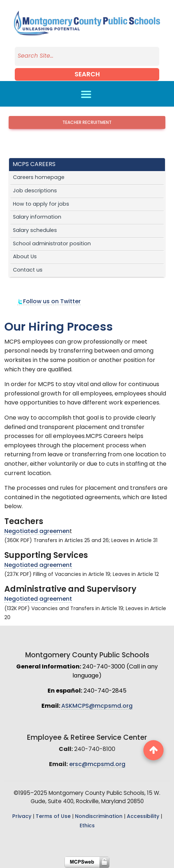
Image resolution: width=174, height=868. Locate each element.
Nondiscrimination (99, 817)
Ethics (87, 826)
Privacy (22, 817)
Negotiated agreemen (37, 532)
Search (87, 75)
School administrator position (52, 244)
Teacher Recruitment (87, 123)
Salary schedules (35, 231)
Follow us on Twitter (49, 302)
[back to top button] (153, 750)
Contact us (28, 270)
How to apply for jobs (41, 204)
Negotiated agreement (38, 565)
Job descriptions (35, 191)
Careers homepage (39, 178)
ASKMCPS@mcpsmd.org (97, 706)
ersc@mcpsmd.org (97, 765)
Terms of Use (53, 817)
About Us (25, 257)
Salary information (37, 217)
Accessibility (143, 817)
